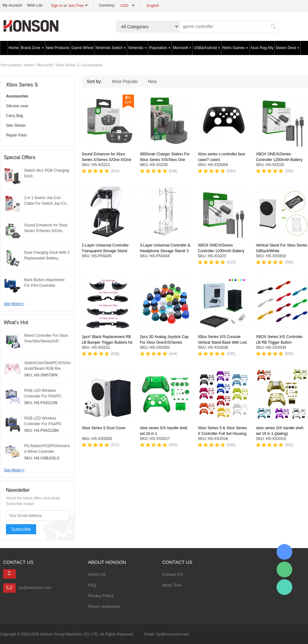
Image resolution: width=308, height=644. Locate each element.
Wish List (35, 5)
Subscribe (21, 529)
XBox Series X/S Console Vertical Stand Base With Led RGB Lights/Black (222, 342)
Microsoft (182, 48)
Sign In (57, 6)
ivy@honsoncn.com (35, 588)
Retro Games (235, 48)
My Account (12, 5)
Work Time (172, 585)
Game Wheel (82, 48)
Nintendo (137, 48)
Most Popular (125, 81)
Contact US (173, 574)
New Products (58, 48)
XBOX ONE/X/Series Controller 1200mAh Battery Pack (279, 160)
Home (14, 48)
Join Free (76, 6)
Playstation (160, 48)
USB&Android (207, 48)
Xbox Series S (67, 65)
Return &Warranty (104, 606)
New (152, 81)
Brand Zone (32, 48)
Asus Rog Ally (262, 48)
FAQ (92, 585)
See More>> (14, 304)
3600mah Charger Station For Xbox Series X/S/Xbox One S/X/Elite (165, 160)
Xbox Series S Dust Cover (104, 428)
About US (97, 574)
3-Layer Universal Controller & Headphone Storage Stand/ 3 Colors (165, 251)
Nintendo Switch (111, 48)
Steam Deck (288, 48)
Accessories (93, 65)
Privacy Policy (101, 596)
